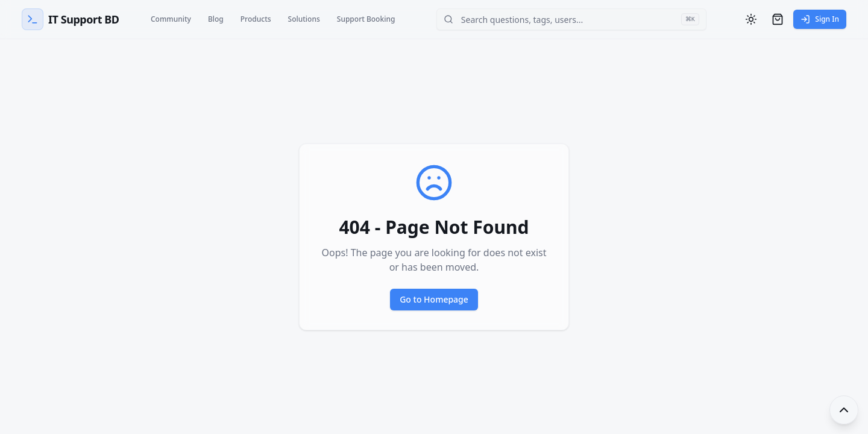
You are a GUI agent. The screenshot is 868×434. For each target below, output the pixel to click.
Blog (216, 19)
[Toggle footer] (844, 410)
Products (256, 19)
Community (171, 19)
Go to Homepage (434, 299)
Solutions (304, 19)
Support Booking (366, 19)
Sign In (820, 19)
